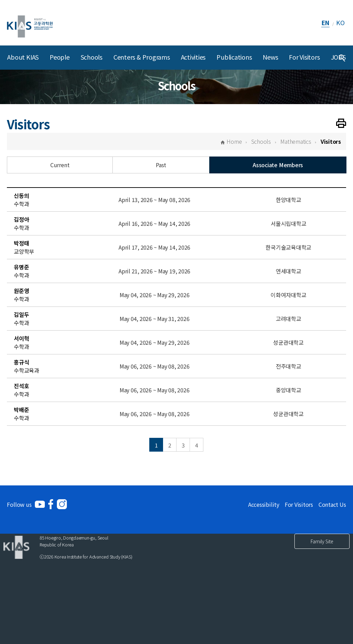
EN (326, 22)
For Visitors (304, 57)
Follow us (19, 504)
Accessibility (264, 504)
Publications (234, 57)
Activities (193, 57)
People (60, 57)
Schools (92, 57)
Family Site (322, 541)
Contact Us (332, 504)
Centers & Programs (142, 57)
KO (340, 22)
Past (161, 165)
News (270, 57)
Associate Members (278, 165)
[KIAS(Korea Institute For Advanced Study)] (30, 23)
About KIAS (23, 57)
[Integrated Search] (342, 58)
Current (60, 165)
